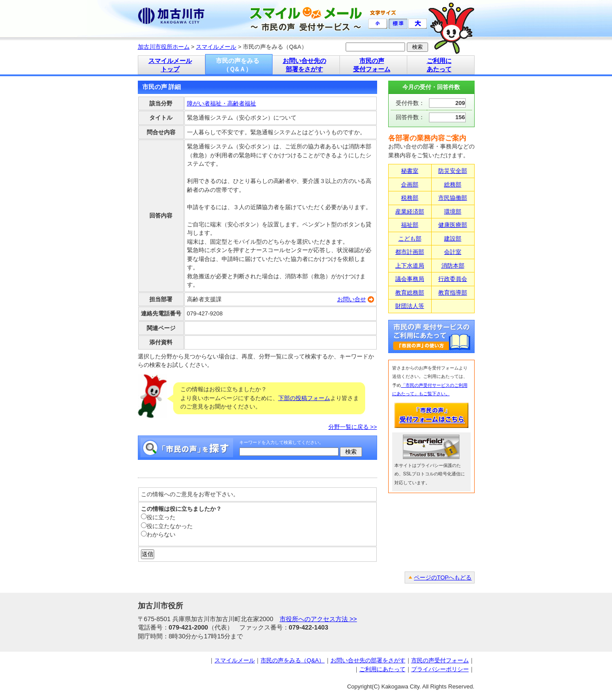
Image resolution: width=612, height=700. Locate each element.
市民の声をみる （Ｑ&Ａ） (238, 65)
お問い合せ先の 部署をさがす (304, 65)
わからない (158, 535)
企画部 (410, 185)
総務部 (453, 185)
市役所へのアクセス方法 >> (318, 619)
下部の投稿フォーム (304, 398)
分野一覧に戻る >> (353, 427)
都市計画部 (410, 252)
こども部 (410, 239)
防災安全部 (453, 171)
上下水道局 (410, 266)
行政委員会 (453, 279)
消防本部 (453, 266)
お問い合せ (352, 299)
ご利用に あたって (439, 65)
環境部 (453, 212)
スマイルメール (216, 47)
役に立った (158, 517)
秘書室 (410, 171)
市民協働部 (453, 198)
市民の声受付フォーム (440, 660)
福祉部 (410, 225)
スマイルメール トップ (170, 65)
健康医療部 (453, 225)
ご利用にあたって (382, 669)
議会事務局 (410, 279)
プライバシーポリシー (440, 669)
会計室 (453, 252)
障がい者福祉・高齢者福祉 (222, 103)
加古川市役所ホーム (164, 47)
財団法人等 (410, 306)
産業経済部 (410, 212)
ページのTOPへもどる (443, 577)
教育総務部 (410, 293)
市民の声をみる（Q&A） (292, 660)
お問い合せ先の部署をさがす (368, 660)
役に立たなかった (167, 526)
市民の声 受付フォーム (372, 65)
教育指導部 (453, 293)
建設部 (453, 239)
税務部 (410, 198)
